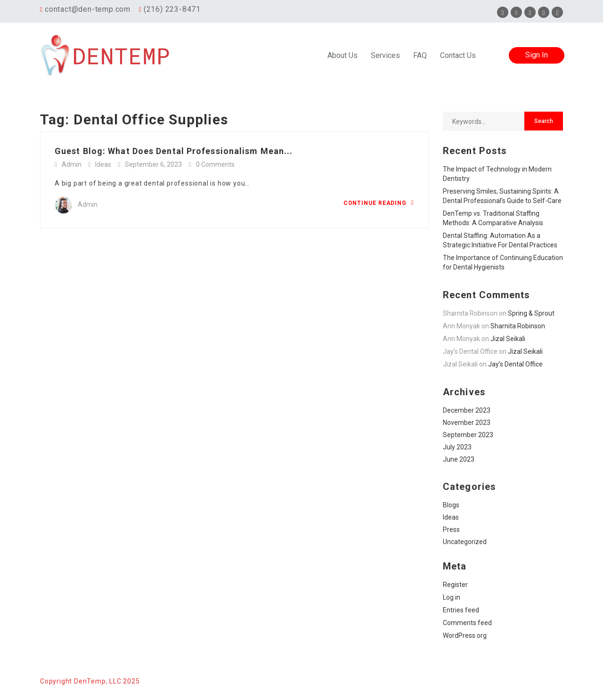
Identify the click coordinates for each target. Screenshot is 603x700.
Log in (452, 597)
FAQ (420, 55)
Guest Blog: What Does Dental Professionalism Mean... (174, 151)
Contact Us (458, 55)
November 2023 (467, 423)
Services (385, 55)
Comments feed (467, 623)
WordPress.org (465, 635)
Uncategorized (465, 542)
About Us (342, 55)
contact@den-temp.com (88, 9)
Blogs (451, 505)
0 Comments (215, 164)
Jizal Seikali (508, 339)
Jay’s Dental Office (515, 364)
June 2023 (459, 459)
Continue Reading (379, 203)
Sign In (537, 55)
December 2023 (467, 410)
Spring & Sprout (531, 313)
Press (451, 529)
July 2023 (457, 447)
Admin (72, 164)
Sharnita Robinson (518, 326)
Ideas (103, 164)
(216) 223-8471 (172, 9)
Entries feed (461, 610)
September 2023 (468, 435)
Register (455, 585)
